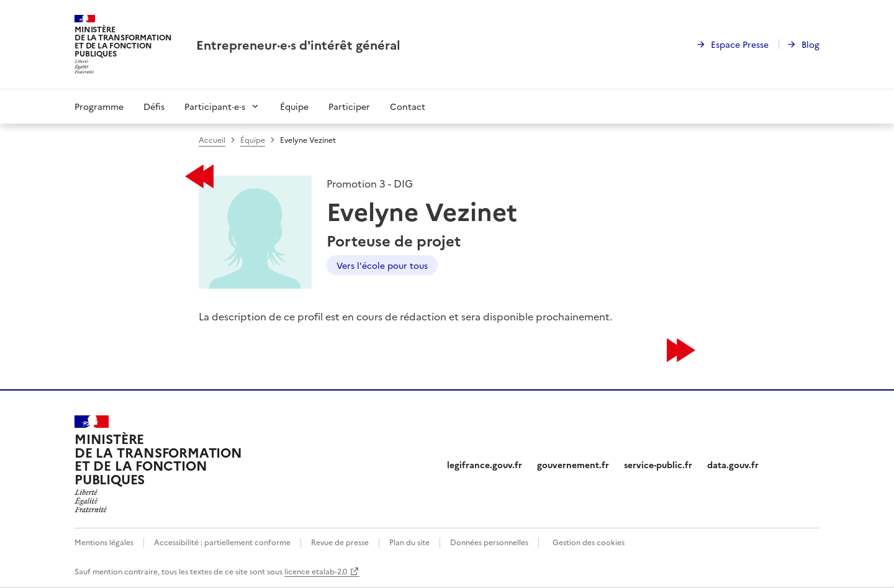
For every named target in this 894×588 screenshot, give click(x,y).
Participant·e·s (215, 106)
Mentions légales (104, 542)
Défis (154, 106)
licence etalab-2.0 (316, 571)
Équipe (294, 106)
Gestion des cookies (589, 542)
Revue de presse (340, 542)
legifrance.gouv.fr (485, 464)
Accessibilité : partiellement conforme (222, 542)
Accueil (212, 139)
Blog (810, 44)
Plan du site (409, 542)
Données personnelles (489, 542)
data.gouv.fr (733, 464)
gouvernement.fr (573, 464)
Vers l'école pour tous (382, 265)
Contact (408, 106)
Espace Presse (740, 44)
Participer (349, 106)
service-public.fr (658, 464)
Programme (99, 106)
